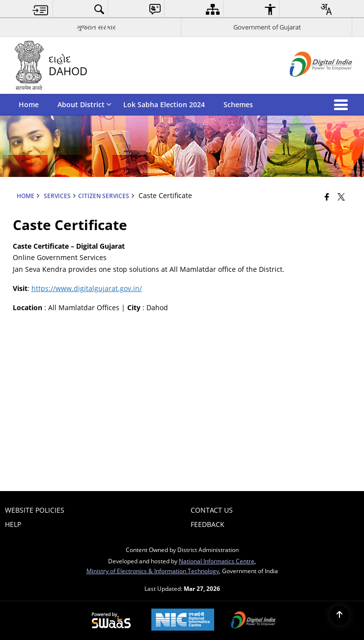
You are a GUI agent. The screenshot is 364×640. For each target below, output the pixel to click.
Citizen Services (104, 196)
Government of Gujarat (267, 27)
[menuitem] (41, 9)
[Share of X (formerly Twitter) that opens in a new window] (341, 197)
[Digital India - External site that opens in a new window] (309, 85)
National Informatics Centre (217, 561)
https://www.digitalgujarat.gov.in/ (87, 288)
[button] (343, 105)
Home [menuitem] (29, 104)
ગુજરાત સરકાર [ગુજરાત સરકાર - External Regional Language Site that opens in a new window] (96, 27)
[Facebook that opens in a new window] (327, 197)
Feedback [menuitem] (208, 524)
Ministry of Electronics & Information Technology (153, 571)
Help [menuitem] (13, 524)
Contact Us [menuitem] (212, 510)
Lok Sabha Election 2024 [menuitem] (164, 104)
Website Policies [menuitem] (35, 510)
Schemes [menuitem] (238, 104)
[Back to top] (339, 615)
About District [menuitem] (84, 104)
